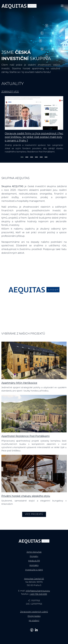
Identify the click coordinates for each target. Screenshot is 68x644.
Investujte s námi (34, 570)
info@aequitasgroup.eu (38, 591)
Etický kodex (34, 616)
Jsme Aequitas (34, 552)
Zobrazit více (10, 92)
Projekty (34, 557)
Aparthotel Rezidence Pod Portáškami (26, 436)
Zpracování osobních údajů (34, 612)
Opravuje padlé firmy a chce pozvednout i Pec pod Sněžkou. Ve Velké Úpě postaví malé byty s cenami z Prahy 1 (34, 137)
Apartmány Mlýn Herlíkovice (19, 383)
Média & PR (34, 561)
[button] (22, 157)
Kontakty (34, 566)
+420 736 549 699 (38, 594)
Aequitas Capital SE (34, 579)
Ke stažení (34, 621)
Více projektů (34, 514)
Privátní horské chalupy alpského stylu (26, 496)
